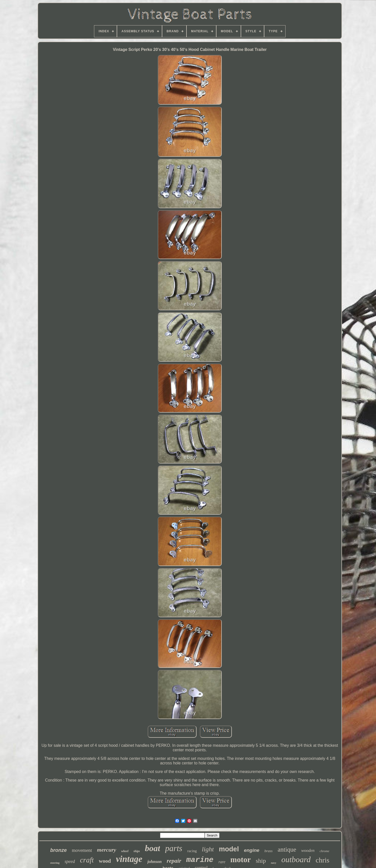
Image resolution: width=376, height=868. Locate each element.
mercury (107, 850)
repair (174, 861)
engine (252, 850)
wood (105, 861)
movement (82, 850)
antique (287, 849)
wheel (125, 851)
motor (241, 860)
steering (55, 863)
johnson (155, 862)
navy (274, 863)
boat (152, 848)
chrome (324, 851)
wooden (308, 850)
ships (137, 851)
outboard (296, 859)
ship (261, 861)
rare (222, 862)
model (229, 849)
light (208, 849)
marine (200, 860)
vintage (129, 859)
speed (70, 861)
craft (87, 860)
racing (192, 851)
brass (269, 851)
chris (323, 860)
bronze (58, 850)
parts (174, 848)
